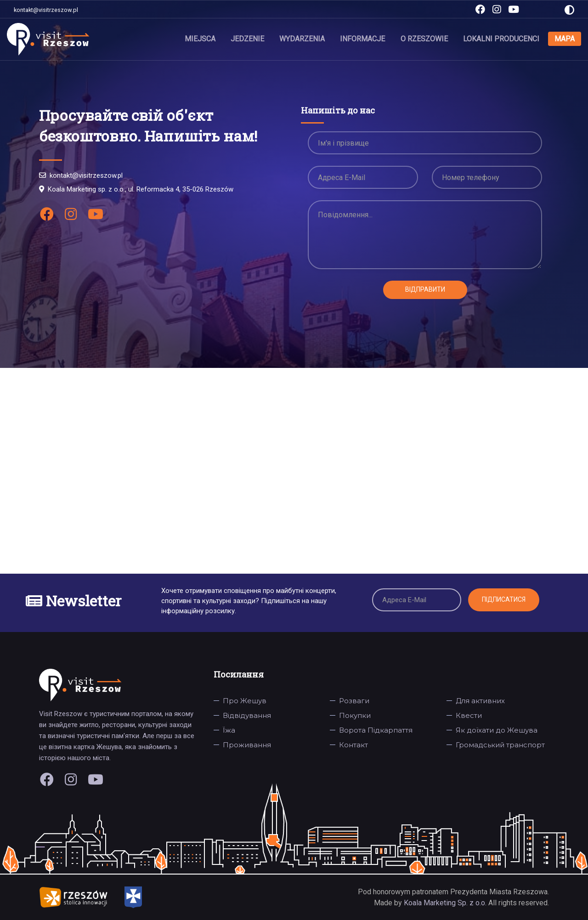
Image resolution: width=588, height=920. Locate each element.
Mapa (565, 39)
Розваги (354, 701)
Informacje (363, 39)
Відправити (425, 289)
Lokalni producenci (501, 39)
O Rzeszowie (424, 39)
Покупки (355, 715)
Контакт (353, 745)
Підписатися (504, 599)
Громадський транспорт (500, 745)
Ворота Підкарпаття (376, 730)
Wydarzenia (302, 39)
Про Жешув (245, 701)
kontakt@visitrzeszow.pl (46, 10)
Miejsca (201, 39)
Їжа (229, 730)
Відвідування (247, 715)
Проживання (247, 745)
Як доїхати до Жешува (497, 730)
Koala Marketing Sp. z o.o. (446, 903)
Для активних (480, 701)
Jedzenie (248, 39)
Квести (469, 715)
